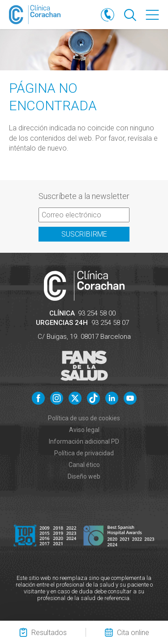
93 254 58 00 (97, 313)
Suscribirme (84, 234)
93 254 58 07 (110, 323)
